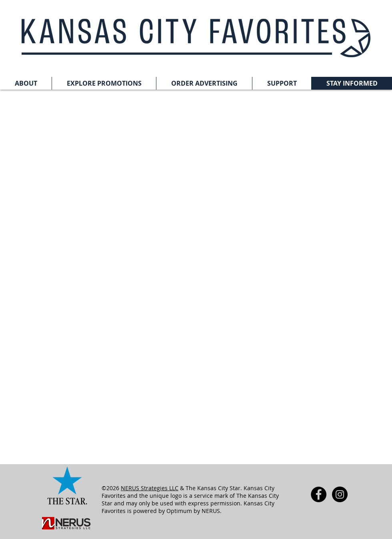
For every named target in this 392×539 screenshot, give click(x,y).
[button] (26, 83)
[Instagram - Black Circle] (340, 494)
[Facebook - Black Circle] (319, 494)
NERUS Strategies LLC (150, 488)
